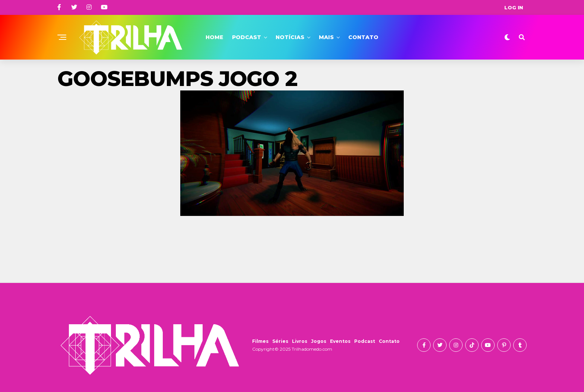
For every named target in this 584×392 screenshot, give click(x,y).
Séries (280, 341)
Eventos (340, 341)
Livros (300, 341)
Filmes (260, 341)
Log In (514, 7)
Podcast (247, 37)
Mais (326, 37)
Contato (363, 37)
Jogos (319, 341)
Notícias (290, 37)
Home (214, 37)
